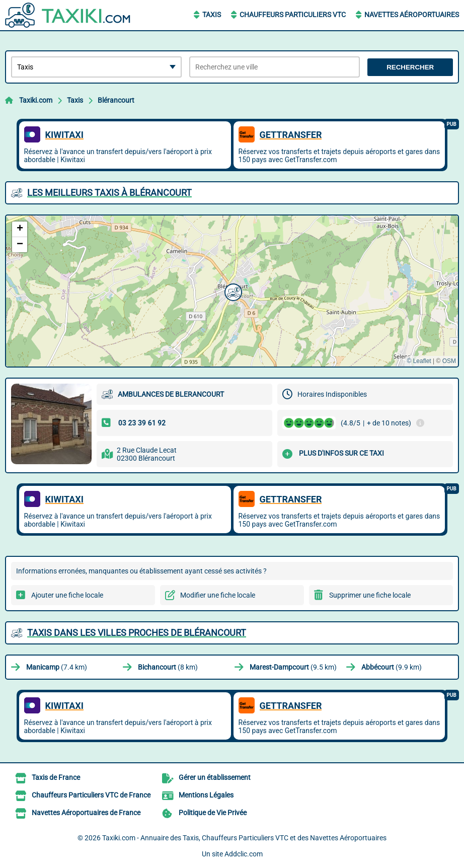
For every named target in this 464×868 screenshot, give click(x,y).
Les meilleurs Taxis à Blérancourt (109, 193)
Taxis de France (56, 777)
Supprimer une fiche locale (370, 595)
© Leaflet (419, 361)
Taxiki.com (36, 100)
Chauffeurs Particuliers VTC (293, 15)
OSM (449, 361)
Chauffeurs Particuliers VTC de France (91, 795)
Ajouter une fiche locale (67, 595)
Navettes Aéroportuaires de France (86, 813)
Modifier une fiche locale (218, 595)
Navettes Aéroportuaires (412, 15)
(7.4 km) (57, 667)
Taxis (212, 15)
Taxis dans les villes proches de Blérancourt (137, 633)
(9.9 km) (392, 667)
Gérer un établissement (215, 777)
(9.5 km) (293, 667)
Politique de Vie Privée (213, 813)
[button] (232, 291)
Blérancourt (116, 100)
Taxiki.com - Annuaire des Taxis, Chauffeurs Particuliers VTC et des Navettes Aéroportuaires (244, 838)
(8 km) (168, 667)
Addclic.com (244, 854)
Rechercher (410, 67)
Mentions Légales (206, 795)
